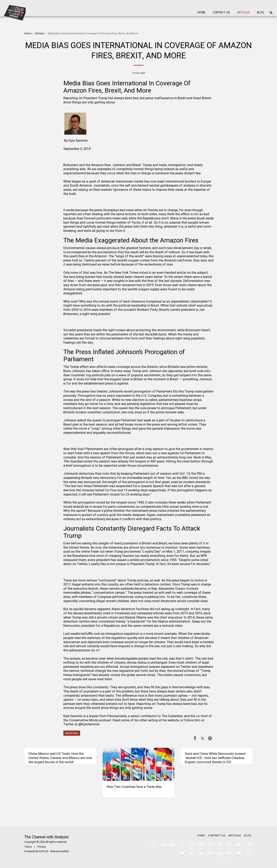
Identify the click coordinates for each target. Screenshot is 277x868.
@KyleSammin (89, 724)
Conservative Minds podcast (90, 720)
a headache (136, 622)
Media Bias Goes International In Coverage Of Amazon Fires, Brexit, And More (127, 87)
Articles (40, 33)
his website (171, 720)
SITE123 (44, 851)
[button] (271, 13)
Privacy (41, 847)
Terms (28, 847)
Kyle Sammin (78, 141)
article (181, 273)
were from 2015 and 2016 (183, 613)
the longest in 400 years (147, 461)
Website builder (60, 851)
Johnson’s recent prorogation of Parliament (140, 392)
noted (194, 478)
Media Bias (72, 733)
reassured (71, 560)
